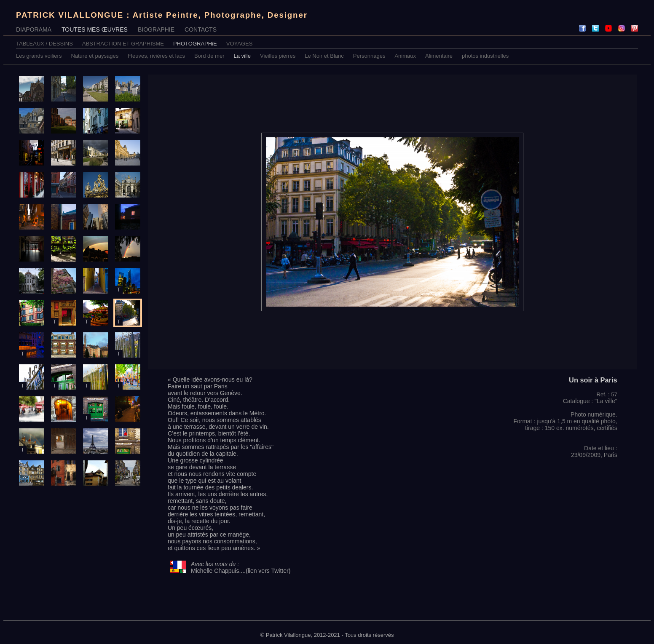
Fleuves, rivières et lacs (156, 56)
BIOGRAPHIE (156, 29)
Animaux (405, 56)
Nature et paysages (95, 56)
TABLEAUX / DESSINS (44, 44)
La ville (242, 56)
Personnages (369, 56)
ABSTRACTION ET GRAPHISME (123, 44)
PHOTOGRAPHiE (195, 44)
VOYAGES (240, 44)
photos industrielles (485, 56)
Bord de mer (209, 56)
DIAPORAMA (34, 29)
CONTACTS (201, 29)
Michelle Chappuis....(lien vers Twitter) (241, 571)
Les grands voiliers (39, 56)
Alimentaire (439, 56)
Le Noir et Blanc (324, 56)
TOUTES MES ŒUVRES (95, 29)
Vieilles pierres (278, 56)
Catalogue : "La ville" (590, 401)
